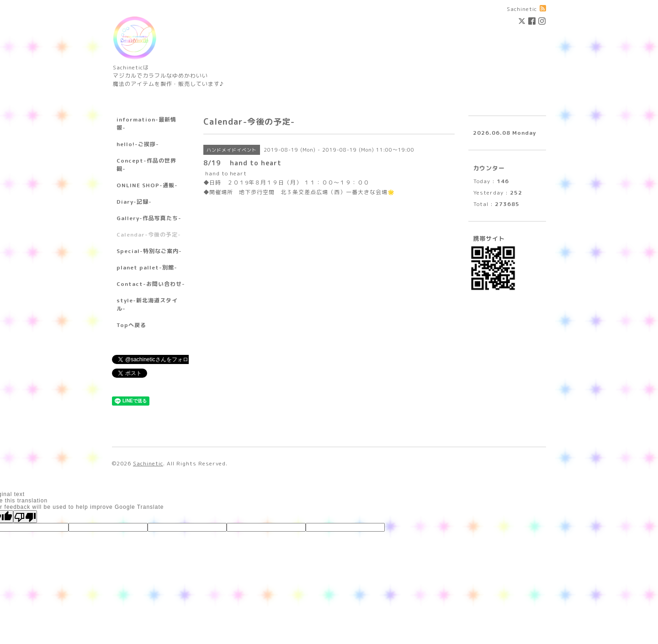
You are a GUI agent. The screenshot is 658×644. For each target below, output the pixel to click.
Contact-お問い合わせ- (151, 284)
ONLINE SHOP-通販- (147, 185)
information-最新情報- (146, 124)
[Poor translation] (25, 517)
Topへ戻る (131, 325)
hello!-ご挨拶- (138, 144)
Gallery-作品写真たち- (149, 218)
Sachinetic (148, 463)
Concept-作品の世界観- (146, 165)
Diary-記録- (134, 202)
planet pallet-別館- (147, 267)
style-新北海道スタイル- (147, 304)
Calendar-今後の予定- (149, 235)
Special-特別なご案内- (149, 251)
